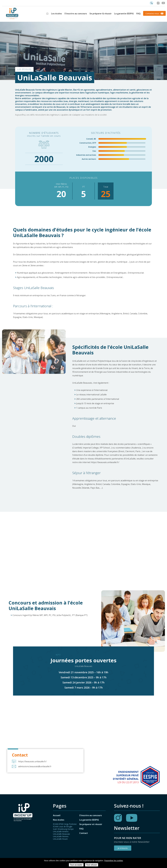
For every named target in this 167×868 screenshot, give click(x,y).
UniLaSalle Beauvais (61, 834)
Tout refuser (92, 865)
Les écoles (56, 14)
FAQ (138, 14)
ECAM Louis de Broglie (63, 827)
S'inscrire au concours (76, 14)
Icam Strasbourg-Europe (63, 829)
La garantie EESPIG (124, 14)
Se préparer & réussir (101, 14)
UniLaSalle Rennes (61, 837)
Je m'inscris (123, 848)
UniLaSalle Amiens (61, 832)
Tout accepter (76, 865)
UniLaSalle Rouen (60, 839)
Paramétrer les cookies (114, 861)
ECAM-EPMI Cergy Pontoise (65, 824)
